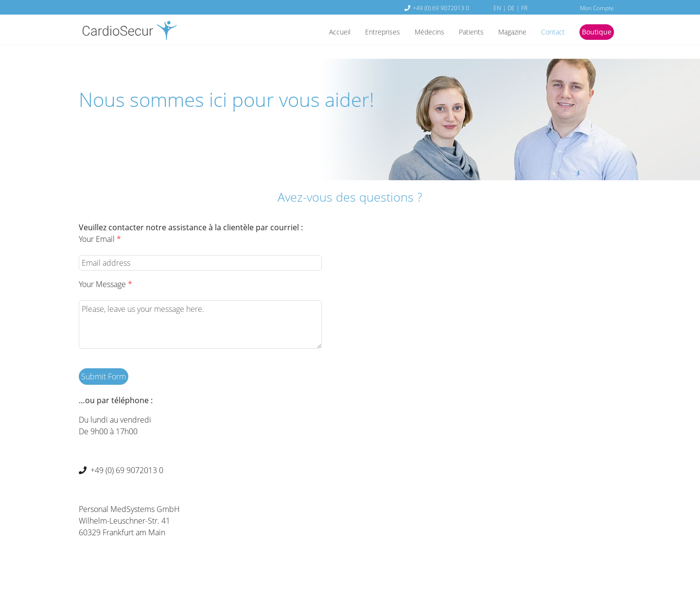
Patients (459, 33)
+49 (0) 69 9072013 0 (441, 8)
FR (524, 8)
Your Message (105, 284)
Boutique (595, 33)
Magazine (504, 33)
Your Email (100, 239)
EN (497, 8)
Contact (548, 33)
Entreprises (363, 33)
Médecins (414, 33)
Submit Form (104, 376)
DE (511, 8)
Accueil (316, 33)
